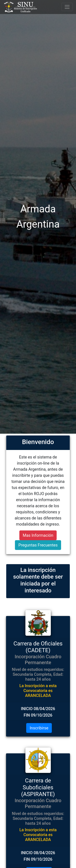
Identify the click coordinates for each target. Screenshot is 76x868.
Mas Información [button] (38, 535)
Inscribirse (39, 728)
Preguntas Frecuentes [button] (38, 545)
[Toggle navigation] (67, 7)
